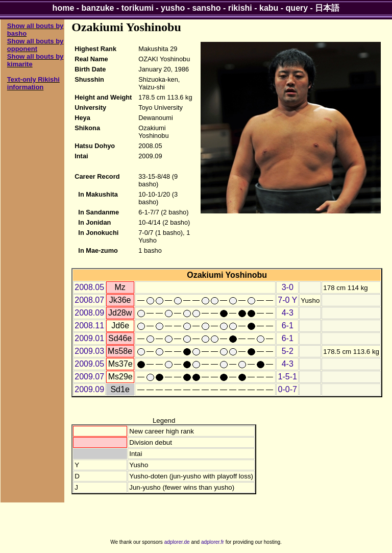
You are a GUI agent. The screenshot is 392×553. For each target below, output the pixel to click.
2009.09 (89, 389)
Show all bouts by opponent (35, 45)
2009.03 (89, 351)
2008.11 (89, 326)
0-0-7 (288, 389)
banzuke (98, 8)
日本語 (327, 8)
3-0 (288, 287)
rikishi (240, 8)
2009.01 (89, 338)
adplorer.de (177, 542)
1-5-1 (288, 377)
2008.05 (89, 287)
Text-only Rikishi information (33, 83)
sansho (206, 8)
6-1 (288, 326)
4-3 (288, 313)
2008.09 (89, 313)
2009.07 (89, 377)
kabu (269, 8)
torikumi (138, 8)
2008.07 (89, 300)
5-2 (288, 351)
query (297, 8)
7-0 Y (287, 300)
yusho (173, 8)
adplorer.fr (213, 542)
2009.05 (89, 364)
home (64, 8)
